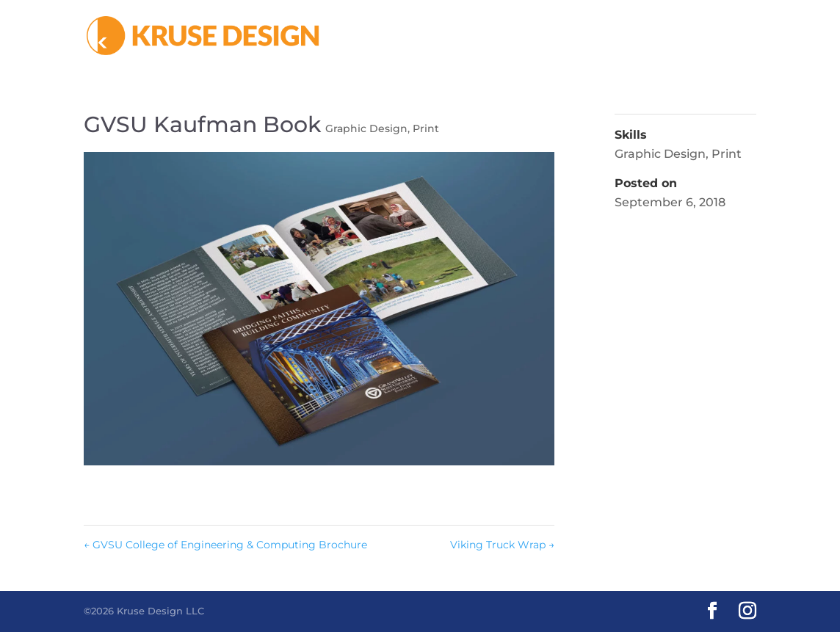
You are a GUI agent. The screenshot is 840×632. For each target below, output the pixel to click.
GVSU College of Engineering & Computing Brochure (225, 545)
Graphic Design (366, 128)
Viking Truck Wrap (502, 545)
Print (426, 128)
